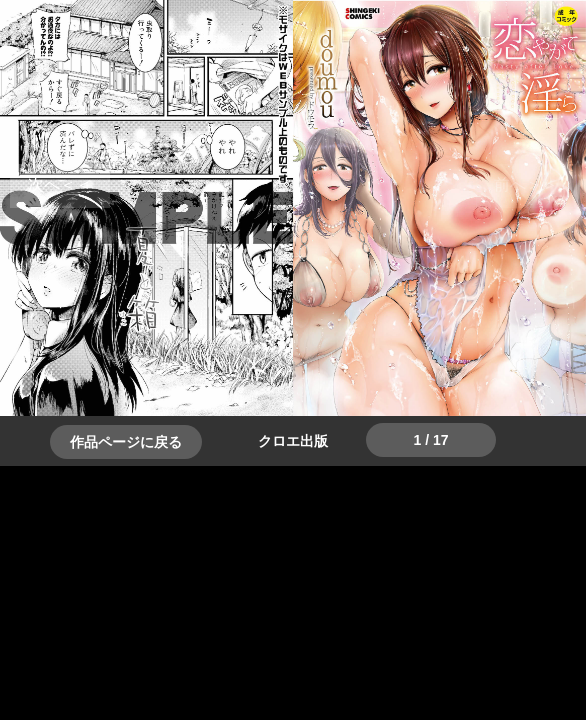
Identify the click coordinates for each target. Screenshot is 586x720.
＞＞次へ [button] (60, 184)
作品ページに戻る (126, 442)
